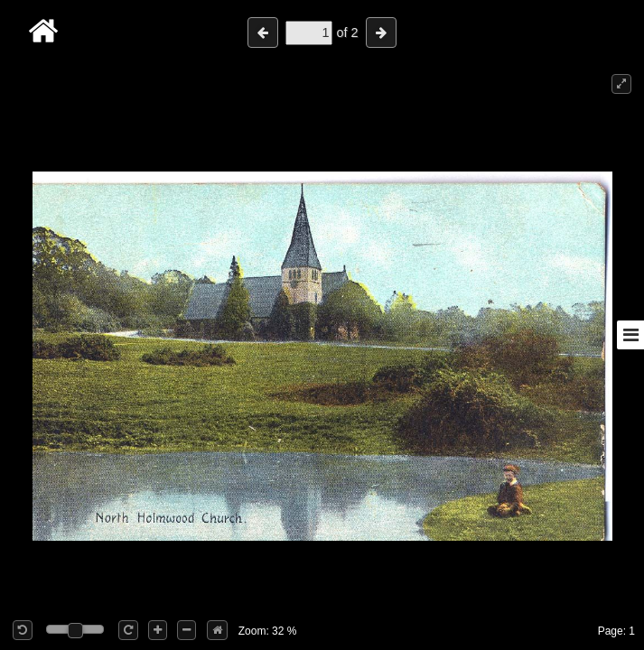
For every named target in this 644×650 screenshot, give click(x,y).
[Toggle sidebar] (630, 335)
